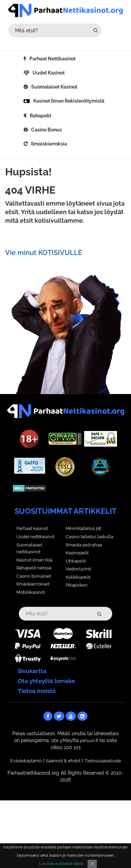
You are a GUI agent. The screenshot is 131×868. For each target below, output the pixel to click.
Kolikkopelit (78, 577)
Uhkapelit (76, 561)
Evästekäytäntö (26, 761)
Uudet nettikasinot (35, 537)
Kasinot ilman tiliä (34, 560)
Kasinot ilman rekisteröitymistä (69, 101)
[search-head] (96, 30)
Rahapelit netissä (34, 568)
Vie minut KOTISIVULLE (44, 253)
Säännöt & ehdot (63, 761)
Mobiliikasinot (31, 592)
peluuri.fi (89, 740)
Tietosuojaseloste (103, 761)
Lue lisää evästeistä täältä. (61, 864)
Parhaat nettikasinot (53, 59)
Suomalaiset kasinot (54, 87)
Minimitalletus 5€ (84, 528)
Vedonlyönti (78, 569)
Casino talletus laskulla (89, 537)
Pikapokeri (77, 585)
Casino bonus (47, 130)
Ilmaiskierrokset (33, 584)
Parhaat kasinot (32, 528)
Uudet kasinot (49, 73)
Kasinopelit (77, 553)
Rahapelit (41, 116)
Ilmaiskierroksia (49, 144)
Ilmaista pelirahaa (84, 545)
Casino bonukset (34, 576)
